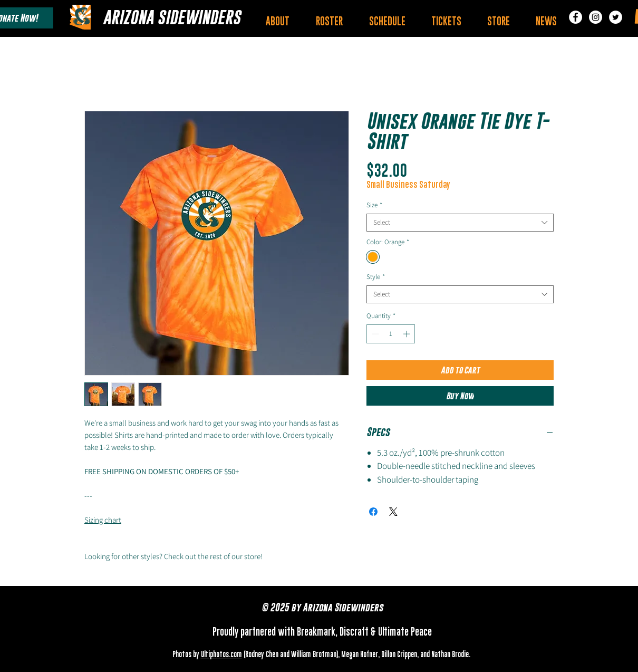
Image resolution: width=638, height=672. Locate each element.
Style (376, 277)
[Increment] (408, 334)
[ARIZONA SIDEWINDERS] (172, 17)
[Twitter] (616, 17)
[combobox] (460, 223)
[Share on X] (393, 512)
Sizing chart (103, 520)
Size (374, 205)
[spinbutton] (391, 334)
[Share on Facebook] (373, 512)
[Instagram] (596, 17)
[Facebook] (576, 17)
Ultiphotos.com (221, 655)
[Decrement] (374, 334)
